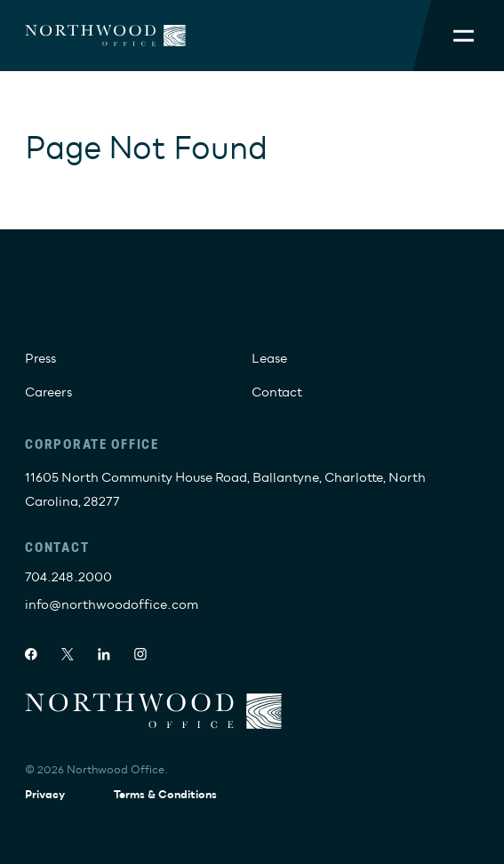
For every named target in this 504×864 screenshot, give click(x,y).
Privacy (45, 795)
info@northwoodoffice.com (112, 605)
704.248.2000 (68, 577)
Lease (269, 359)
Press (40, 359)
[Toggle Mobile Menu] (464, 36)
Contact (277, 392)
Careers (48, 392)
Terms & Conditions (165, 795)
